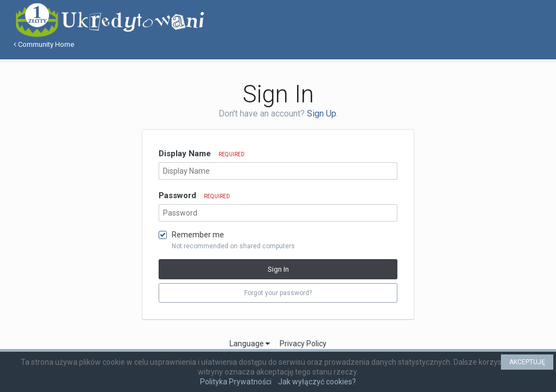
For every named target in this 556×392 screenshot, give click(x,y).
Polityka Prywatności (236, 382)
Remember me (198, 235)
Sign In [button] (278, 269)
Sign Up (322, 114)
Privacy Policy (303, 344)
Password (194, 195)
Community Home (44, 44)
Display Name (202, 154)
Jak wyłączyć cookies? (317, 382)
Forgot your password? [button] (278, 293)
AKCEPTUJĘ (527, 362)
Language (250, 344)
